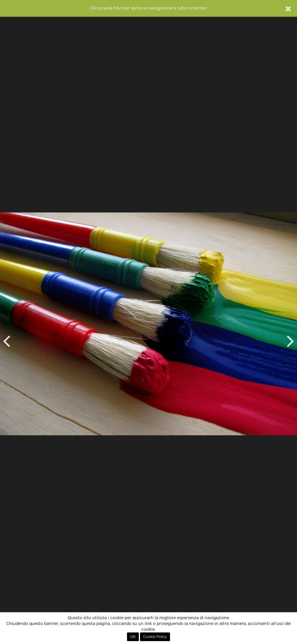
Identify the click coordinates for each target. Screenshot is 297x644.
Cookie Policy (155, 637)
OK (133, 637)
